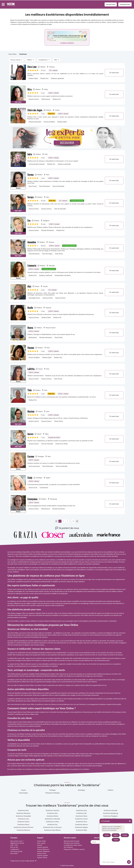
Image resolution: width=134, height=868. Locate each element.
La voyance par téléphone (104, 632)
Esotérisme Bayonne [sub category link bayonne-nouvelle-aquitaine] (23, 829)
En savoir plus (114, 71)
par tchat (67, 632)
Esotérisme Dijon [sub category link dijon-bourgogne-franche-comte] (81, 829)
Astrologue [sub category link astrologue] (82, 789)
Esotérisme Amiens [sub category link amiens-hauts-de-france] (111, 829)
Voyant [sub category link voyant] (23, 789)
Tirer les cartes (24, 675)
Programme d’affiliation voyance (74, 848)
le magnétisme (44, 694)
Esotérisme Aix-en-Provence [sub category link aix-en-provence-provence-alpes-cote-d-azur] (52, 826)
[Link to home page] (107, 846)
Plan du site (14, 846)
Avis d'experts (68, 846)
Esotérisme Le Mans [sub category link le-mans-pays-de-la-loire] (52, 820)
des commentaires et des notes (53, 600)
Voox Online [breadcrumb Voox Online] (12, 53)
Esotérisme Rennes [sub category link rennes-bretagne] (82, 823)
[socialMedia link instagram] (104, 852)
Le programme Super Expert (73, 844)
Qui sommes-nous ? (17, 840)
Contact (40, 844)
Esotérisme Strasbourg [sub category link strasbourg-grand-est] (111, 812)
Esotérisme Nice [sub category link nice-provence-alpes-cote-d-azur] (52, 812)
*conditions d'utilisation (67, 42)
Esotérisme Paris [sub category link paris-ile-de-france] (23, 809)
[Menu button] (4, 4)
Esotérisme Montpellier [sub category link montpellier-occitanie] (23, 815)
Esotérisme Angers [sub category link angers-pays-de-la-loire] (111, 823)
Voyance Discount (43, 848)
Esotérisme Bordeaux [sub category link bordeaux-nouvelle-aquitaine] (23, 812)
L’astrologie (11, 678)
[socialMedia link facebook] (110, 852)
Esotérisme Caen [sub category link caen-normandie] (23, 817)
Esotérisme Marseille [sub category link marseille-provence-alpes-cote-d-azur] (111, 809)
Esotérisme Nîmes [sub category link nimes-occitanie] (82, 815)
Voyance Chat (42, 852)
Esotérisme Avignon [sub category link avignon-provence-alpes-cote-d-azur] (82, 826)
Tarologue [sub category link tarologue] (53, 789)
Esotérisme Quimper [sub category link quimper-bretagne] (111, 826)
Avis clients (14, 852)
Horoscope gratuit (16, 850)
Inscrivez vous (109, 4)
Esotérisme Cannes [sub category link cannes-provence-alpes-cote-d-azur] (81, 817)
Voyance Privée (42, 856)
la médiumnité (21, 651)
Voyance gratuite (43, 846)
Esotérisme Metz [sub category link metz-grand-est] (111, 820)
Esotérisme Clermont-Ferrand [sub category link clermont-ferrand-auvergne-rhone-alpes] (23, 826)
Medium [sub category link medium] (111, 789)
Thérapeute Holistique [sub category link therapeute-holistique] (53, 791)
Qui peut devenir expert (72, 840)
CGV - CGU (14, 844)
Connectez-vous (124, 4)
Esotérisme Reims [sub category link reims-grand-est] (52, 815)
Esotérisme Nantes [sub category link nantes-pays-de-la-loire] (111, 817)
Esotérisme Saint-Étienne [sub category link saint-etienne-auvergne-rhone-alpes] (52, 829)
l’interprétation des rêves (102, 692)
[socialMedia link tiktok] (107, 852)
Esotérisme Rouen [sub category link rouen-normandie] (23, 823)
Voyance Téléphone (43, 850)
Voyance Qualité (42, 854)
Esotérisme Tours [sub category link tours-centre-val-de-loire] (81, 820)
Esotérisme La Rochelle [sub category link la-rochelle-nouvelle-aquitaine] (52, 817)
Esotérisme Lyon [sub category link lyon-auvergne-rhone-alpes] (82, 809)
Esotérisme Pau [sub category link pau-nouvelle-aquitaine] (52, 823)
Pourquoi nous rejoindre (72, 842)
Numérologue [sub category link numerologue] (23, 791)
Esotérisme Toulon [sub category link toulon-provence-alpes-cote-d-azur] (23, 820)
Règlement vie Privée (17, 842)
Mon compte (41, 842)
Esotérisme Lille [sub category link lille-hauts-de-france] (81, 812)
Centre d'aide (41, 840)
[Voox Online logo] (12, 4)
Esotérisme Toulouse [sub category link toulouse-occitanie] (52, 809)
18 (73, 520)
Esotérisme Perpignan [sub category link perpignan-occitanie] (111, 815)
